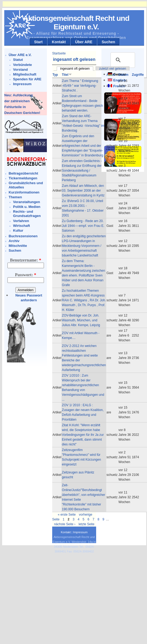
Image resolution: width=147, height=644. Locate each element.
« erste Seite (67, 515)
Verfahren (21, 221)
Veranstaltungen (26, 202)
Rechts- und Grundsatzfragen (27, 214)
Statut (18, 60)
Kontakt (59, 42)
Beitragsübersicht (24, 173)
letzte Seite (86, 524)
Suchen (109, 42)
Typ (55, 75)
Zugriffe (138, 75)
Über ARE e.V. (20, 55)
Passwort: (26, 275)
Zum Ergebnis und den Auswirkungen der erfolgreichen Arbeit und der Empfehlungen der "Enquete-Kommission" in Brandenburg (82, 146)
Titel (67, 75)
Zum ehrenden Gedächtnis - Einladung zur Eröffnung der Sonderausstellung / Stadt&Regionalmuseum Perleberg (82, 171)
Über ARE (84, 42)
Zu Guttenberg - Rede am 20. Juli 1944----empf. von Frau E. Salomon (83, 226)
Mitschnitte (18, 246)
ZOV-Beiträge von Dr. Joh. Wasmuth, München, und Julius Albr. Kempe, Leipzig (81, 320)
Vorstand (20, 70)
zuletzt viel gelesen (113, 69)
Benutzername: (26, 260)
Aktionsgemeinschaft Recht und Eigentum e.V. (76, 23)
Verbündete (23, 65)
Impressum (22, 84)
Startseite (59, 53)
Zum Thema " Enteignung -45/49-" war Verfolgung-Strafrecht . (80, 86)
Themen (15, 197)
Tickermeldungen (23, 178)
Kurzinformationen (24, 192)
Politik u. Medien (27, 207)
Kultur (18, 230)
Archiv (14, 241)
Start (38, 42)
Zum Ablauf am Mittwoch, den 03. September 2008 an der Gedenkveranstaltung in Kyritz (83, 191)
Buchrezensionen (23, 236)
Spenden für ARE (27, 79)
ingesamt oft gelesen (75, 69)
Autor (111, 75)
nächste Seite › (65, 524)
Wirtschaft (21, 226)
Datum (123, 75)
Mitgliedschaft (25, 74)
